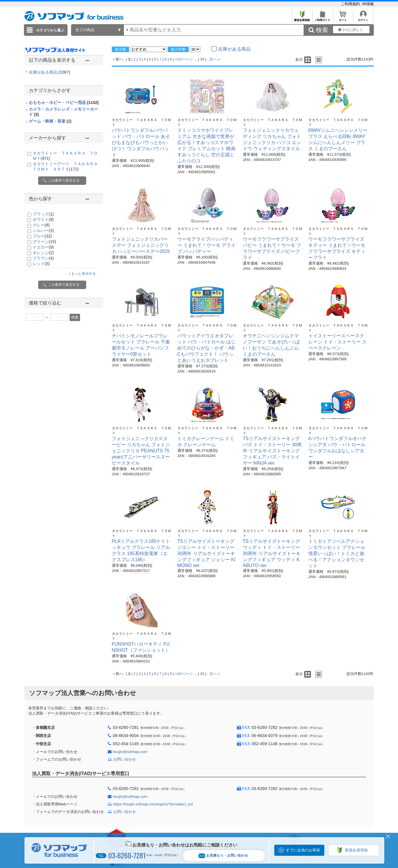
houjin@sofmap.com (130, 752)
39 (202, 59)
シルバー (43, 231)
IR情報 (368, 4)
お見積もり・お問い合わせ (223, 856)
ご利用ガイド (322, 18)
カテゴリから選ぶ (50, 30)
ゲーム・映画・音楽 (50, 121)
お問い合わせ (125, 759)
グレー (41, 225)
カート (343, 18)
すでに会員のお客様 (303, 850)
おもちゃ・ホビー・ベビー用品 (64, 102)
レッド (41, 264)
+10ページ (184, 59)
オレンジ (43, 253)
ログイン (363, 18)
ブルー (42, 236)
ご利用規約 (351, 4)
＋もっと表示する (82, 274)
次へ (213, 59)
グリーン (44, 242)
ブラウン (43, 258)
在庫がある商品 (49, 72)
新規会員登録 (302, 18)
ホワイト (43, 219)
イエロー (43, 247)
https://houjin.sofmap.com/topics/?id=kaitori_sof (153, 804)
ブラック (43, 214)
